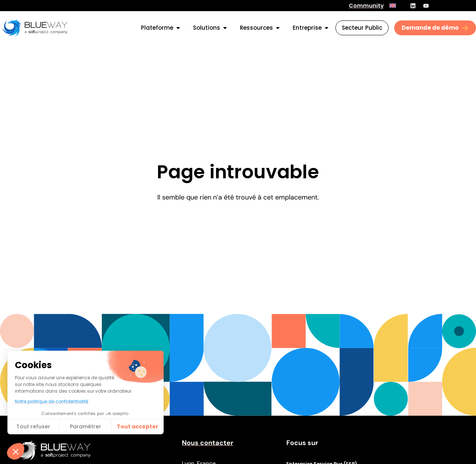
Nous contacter (208, 443)
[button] (16, 451)
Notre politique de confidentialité (52, 401)
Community (366, 6)
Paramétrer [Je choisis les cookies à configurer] (86, 426)
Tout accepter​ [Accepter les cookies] (138, 426)
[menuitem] (393, 6)
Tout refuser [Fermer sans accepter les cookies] (33, 426)
